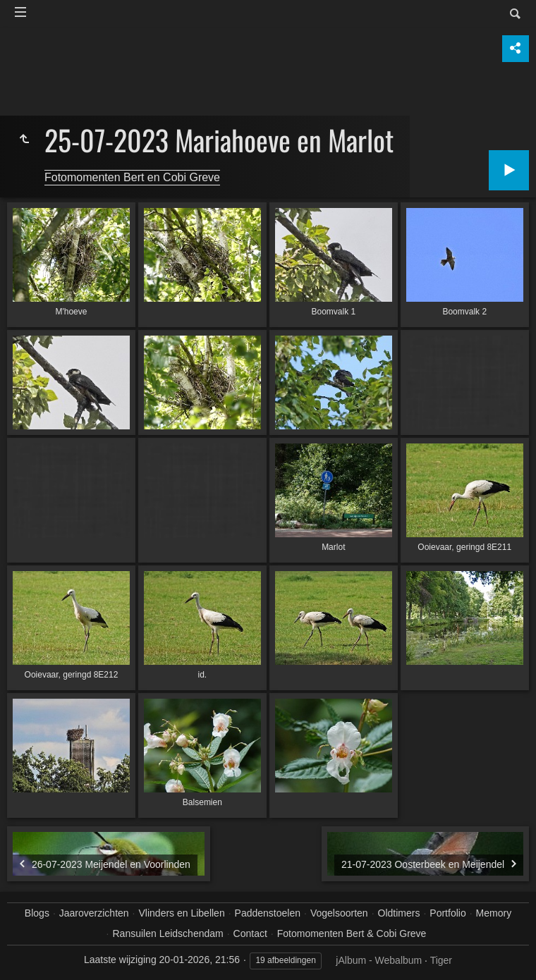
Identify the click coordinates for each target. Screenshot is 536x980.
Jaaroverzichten (94, 913)
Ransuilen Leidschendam (167, 933)
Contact (250, 933)
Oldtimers (399, 913)
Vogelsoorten (339, 913)
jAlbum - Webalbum (379, 960)
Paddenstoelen (268, 913)
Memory (494, 913)
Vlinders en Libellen (182, 913)
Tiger (441, 960)
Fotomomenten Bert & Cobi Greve (352, 933)
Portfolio (447, 913)
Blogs (37, 913)
